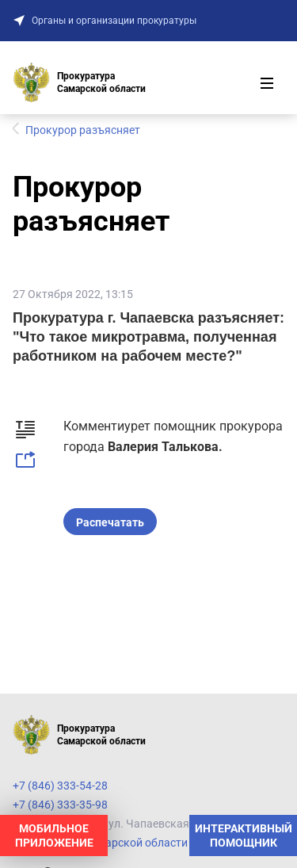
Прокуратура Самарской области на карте (123, 843)
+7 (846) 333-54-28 (60, 786)
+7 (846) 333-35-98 (60, 805)
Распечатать (110, 522)
